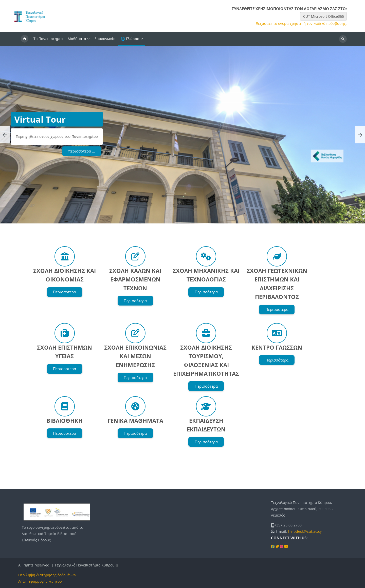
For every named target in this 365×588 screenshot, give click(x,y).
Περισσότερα (65, 292)
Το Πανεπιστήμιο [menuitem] (48, 39)
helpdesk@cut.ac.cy (305, 531)
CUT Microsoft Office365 (324, 16)
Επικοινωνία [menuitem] (105, 39)
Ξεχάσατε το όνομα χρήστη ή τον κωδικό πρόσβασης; (301, 24)
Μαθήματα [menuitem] (77, 39)
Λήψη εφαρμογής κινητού (40, 581)
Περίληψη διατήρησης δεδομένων (47, 575)
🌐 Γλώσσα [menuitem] (130, 39)
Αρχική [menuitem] (25, 39)
